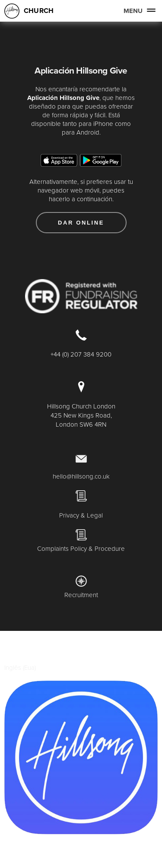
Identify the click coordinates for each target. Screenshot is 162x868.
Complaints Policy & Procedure (81, 548)
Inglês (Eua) (20, 667)
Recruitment (81, 595)
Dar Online (81, 223)
